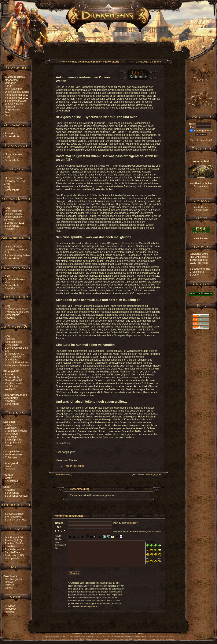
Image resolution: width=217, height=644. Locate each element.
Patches (9, 585)
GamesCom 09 (13, 380)
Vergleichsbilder (14, 383)
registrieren (93, 607)
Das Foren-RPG (14, 538)
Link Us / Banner (14, 104)
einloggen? (132, 523)
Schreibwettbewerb (16, 101)
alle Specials (12, 558)
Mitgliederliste (13, 110)
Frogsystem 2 (101, 633)
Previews (10, 606)
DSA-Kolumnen (14, 89)
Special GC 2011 (14, 223)
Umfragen (10, 83)
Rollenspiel (11, 457)
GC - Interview (13, 357)
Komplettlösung (14, 451)
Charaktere (11, 437)
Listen (8, 446)
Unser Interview (14, 154)
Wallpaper (11, 389)
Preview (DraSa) (14, 543)
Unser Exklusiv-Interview (13, 218)
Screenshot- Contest (16, 496)
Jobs (8, 115)
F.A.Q (8, 425)
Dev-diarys (11, 360)
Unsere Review (13, 178)
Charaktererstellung (16, 431)
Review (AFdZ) (13, 541)
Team (8, 113)
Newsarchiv (11, 80)
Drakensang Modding (17, 92)
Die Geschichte (13, 211)
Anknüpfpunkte (13, 342)
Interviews (11, 609)
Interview (10, 546)
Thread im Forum (74, 466)
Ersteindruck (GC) (15, 354)
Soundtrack (11, 481)
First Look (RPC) (14, 555)
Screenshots (12, 136)
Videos (9, 282)
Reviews (10, 612)
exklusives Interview (16, 309)
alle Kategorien (13, 579)
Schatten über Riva (16, 520)
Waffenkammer (13, 454)
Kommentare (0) (64, 474)
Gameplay (11, 428)
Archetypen (11, 345)
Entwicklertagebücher (17, 312)
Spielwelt (10, 469)
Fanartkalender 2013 (17, 95)
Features (10, 339)
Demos (9, 582)
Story (8, 466)
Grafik (8, 478)
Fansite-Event (13, 552)
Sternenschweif (14, 517)
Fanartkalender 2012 (17, 98)
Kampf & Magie (14, 443)
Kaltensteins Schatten (17, 365)
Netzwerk (10, 107)
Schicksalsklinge (14, 514)
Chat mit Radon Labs (17, 363)
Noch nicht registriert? (201, 140)
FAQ (7, 157)
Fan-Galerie (12, 386)
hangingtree (155, 474)
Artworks (10, 133)
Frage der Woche (15, 549)
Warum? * (157, 531)
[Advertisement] (108, 41)
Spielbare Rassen (15, 279)
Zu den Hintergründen (17, 255)
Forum (9, 86)
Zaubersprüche (13, 440)
